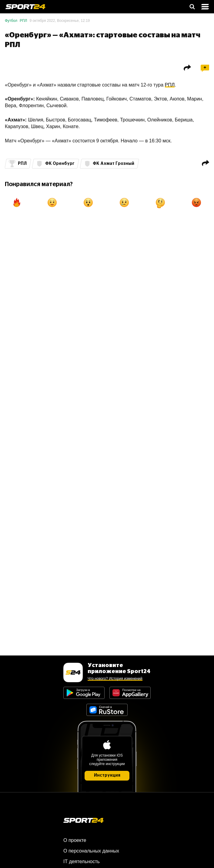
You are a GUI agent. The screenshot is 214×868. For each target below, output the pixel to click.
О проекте (75, 840)
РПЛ (23, 21)
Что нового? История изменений (115, 679)
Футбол (11, 21)
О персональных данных (91, 851)
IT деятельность (82, 861)
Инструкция (107, 775)
